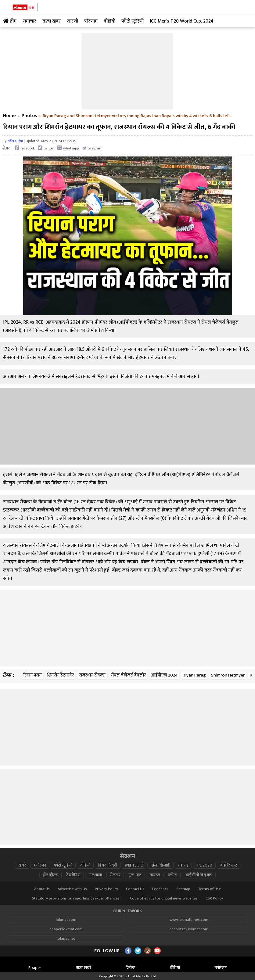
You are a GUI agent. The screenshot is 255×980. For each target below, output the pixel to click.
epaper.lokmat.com (66, 929)
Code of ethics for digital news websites (164, 898)
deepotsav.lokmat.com (189, 929)
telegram (92, 148)
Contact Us (135, 889)
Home (9, 116)
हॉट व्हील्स (50, 875)
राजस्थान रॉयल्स (92, 675)
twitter (46, 148)
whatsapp (68, 148)
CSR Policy (214, 898)
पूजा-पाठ (135, 875)
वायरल (155, 875)
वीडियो (85, 865)
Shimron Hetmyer (228, 675)
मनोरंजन (40, 865)
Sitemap (183, 889)
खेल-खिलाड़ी (160, 865)
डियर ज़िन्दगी (108, 865)
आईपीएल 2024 (164, 675)
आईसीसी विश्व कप (199, 875)
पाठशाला (95, 875)
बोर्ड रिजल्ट (229, 865)
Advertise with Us (72, 889)
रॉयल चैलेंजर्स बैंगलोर (128, 675)
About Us (42, 889)
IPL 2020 (204, 865)
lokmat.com (66, 920)
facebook (25, 148)
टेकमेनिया (73, 875)
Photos (29, 116)
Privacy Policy (106, 889)
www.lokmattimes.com (189, 920)
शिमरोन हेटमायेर (60, 675)
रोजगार (115, 875)
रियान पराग (32, 675)
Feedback (160, 889)
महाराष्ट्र (183, 865)
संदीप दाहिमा (15, 141)
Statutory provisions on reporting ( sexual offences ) (77, 898)
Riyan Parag (194, 675)
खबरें (22, 865)
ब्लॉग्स (173, 875)
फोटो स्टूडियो (63, 865)
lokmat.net (66, 939)
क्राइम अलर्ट (134, 865)
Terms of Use (210, 889)
